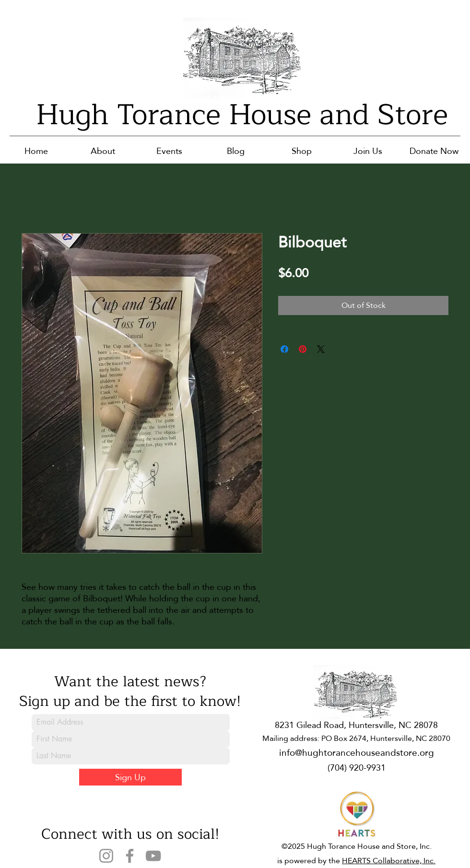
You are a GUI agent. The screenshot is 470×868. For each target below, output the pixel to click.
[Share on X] (321, 349)
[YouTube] (153, 856)
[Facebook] (130, 856)
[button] (103, 151)
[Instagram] (106, 856)
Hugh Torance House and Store (242, 115)
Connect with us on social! (130, 834)
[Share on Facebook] (284, 349)
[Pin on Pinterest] (303, 349)
